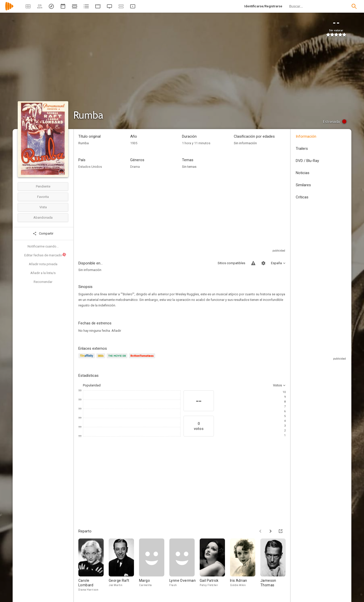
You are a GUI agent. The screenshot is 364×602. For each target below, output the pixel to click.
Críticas (302, 197)
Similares (303, 185)
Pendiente (43, 186)
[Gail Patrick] (215, 565)
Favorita (43, 197)
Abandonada (43, 217)
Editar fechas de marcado (45, 255)
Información (306, 136)
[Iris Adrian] (245, 565)
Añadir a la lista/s (43, 273)
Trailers (302, 149)
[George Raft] (124, 565)
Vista (43, 207)
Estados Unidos (90, 167)
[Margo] (154, 565)
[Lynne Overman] (185, 565)
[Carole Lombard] (94, 565)
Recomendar (43, 282)
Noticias (303, 173)
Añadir (116, 331)
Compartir (43, 234)
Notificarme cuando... (43, 246)
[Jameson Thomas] (276, 565)
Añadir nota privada (43, 264)
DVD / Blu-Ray (307, 161)
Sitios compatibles (231, 263)
